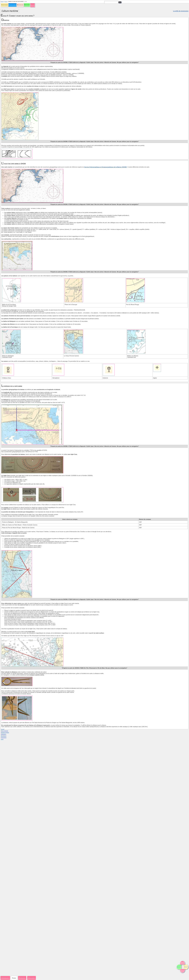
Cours (14, 978)
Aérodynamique (4, 5)
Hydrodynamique (12, 5)
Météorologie (20, 5)
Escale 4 (6, 2)
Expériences (5, 978)
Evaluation (32, 978)
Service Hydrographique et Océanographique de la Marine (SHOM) (105, 167)
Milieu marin (27, 5)
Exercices (22, 978)
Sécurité (33, 5)
